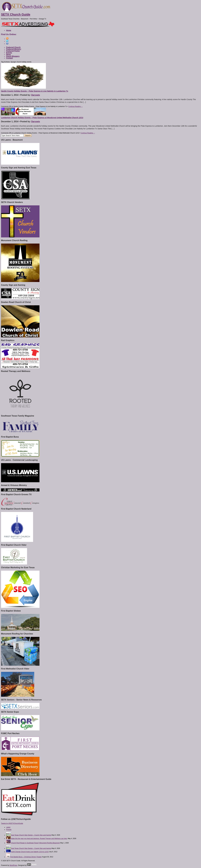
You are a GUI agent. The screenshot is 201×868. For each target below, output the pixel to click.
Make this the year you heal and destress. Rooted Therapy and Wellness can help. (39, 839)
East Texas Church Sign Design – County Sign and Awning (31, 835)
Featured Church (13, 47)
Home (9, 30)
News (9, 54)
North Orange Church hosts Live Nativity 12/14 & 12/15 (30, 852)
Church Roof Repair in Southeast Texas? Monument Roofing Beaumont (35, 843)
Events (9, 53)
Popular (9, 830)
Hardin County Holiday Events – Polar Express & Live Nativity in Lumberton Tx (35, 91)
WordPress (13, 865)
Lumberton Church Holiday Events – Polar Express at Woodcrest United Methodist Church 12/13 (42, 118)
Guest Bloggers (13, 56)
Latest (8, 827)
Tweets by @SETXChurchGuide (12, 823)
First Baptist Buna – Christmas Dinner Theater (26, 857)
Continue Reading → (75, 106)
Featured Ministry (14, 49)
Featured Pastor (13, 51)
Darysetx (36, 95)
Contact (9, 58)
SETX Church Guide (16, 14)
